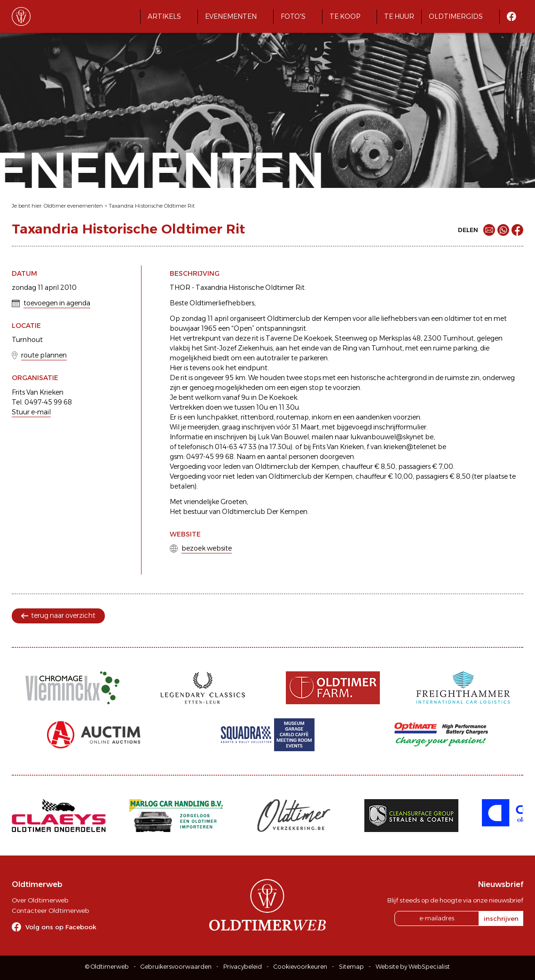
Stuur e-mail (31, 412)
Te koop (345, 16)
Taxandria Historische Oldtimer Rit (152, 206)
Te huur (399, 16)
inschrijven (501, 918)
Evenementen (231, 16)
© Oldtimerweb (107, 967)
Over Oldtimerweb (40, 900)
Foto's (293, 16)
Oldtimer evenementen (73, 206)
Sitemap (351, 967)
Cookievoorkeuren (300, 967)
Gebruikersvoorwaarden (176, 967)
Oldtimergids (456, 16)
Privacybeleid (243, 967)
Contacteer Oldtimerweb (50, 910)
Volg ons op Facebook (61, 927)
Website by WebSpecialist (413, 967)
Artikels (164, 16)
